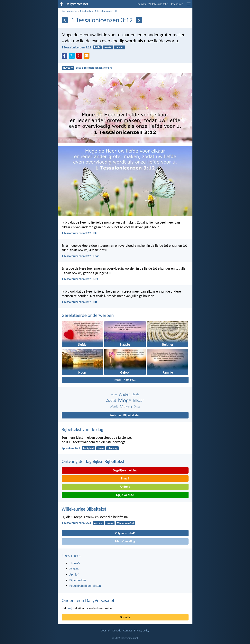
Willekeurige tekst (158, 4)
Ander (124, 394)
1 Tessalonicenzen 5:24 (76, 523)
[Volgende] (139, 20)
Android (125, 487)
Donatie (125, 617)
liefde (97, 47)
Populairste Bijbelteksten (85, 586)
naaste (108, 47)
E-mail (125, 478)
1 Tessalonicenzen (104, 11)
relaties (120, 47)
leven (101, 448)
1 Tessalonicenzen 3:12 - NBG (80, 279)
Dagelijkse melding (125, 470)
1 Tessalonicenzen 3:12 (76, 47)
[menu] (189, 5)
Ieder (114, 394)
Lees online (94, 68)
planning (112, 448)
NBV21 (68, 68)
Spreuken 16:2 (71, 448)
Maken (126, 406)
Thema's (141, 4)
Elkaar (139, 400)
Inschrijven (177, 4)
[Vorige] (65, 20)
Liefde (136, 394)
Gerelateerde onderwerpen (88, 315)
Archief (74, 574)
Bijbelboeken (86, 11)
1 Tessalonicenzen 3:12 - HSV (80, 256)
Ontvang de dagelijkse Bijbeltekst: (94, 461)
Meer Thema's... (125, 380)
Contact (128, 631)
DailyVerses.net (70, 11)
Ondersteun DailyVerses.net (88, 600)
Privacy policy (142, 631)
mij (70, 608)
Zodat (111, 400)
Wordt (114, 406)
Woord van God (125, 523)
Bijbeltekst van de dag (83, 429)
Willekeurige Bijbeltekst (84, 509)
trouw (110, 523)
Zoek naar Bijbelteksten (125, 415)
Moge (125, 400)
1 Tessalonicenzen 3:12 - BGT (80, 233)
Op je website (125, 495)
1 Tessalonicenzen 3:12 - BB (79, 302)
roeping (98, 523)
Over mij (106, 631)
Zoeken (74, 569)
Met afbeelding (125, 541)
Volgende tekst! (125, 533)
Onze (137, 406)
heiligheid (88, 448)
